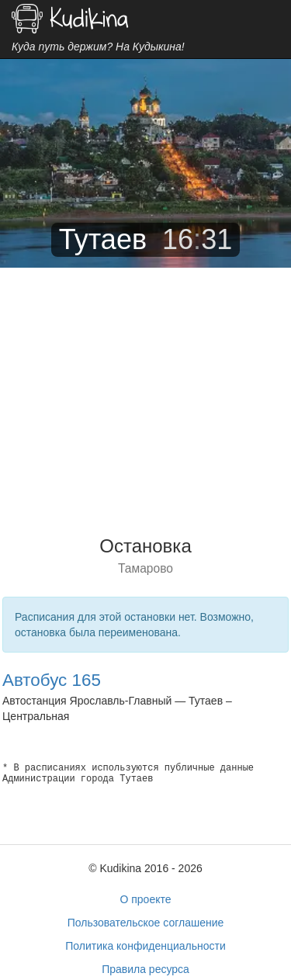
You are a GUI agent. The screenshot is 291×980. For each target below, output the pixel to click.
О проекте (145, 899)
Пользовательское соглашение (146, 923)
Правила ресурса (145, 969)
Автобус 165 (52, 680)
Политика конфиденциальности (145, 946)
